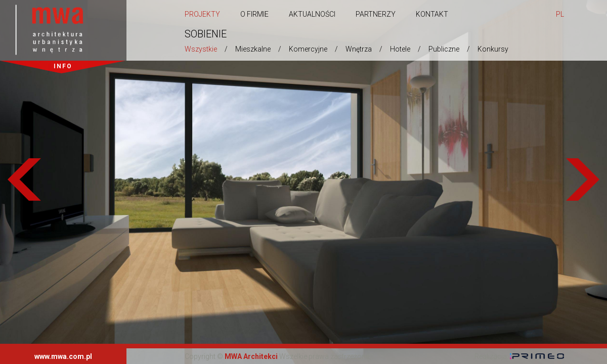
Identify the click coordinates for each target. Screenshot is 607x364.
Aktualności (312, 14)
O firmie (254, 14)
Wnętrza (359, 49)
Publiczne (444, 49)
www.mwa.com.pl (63, 356)
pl (560, 14)
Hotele (400, 49)
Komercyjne (308, 49)
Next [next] (583, 182)
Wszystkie (201, 49)
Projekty (202, 14)
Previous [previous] (24, 182)
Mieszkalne (253, 49)
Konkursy (493, 49)
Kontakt (432, 14)
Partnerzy (376, 14)
